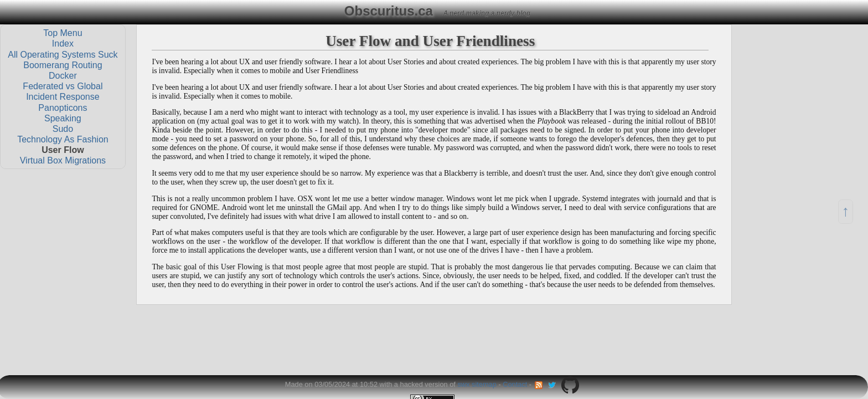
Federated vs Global (63, 86)
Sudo (63, 128)
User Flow (63, 150)
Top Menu (63, 33)
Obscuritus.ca (389, 11)
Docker (63, 76)
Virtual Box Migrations (63, 160)
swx (463, 384)
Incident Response (63, 97)
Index (63, 44)
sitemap (484, 384)
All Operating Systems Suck (63, 54)
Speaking (63, 118)
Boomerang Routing (63, 65)
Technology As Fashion (63, 139)
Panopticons (63, 107)
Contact (515, 384)
